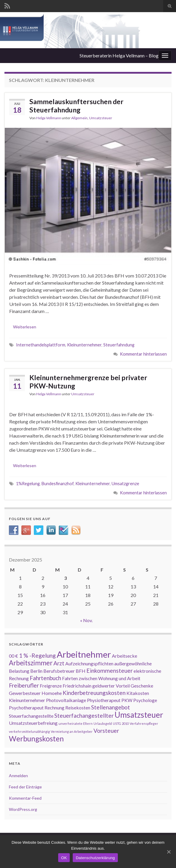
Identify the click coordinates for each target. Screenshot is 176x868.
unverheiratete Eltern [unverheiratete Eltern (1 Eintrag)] (76, 723)
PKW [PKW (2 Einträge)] (127, 700)
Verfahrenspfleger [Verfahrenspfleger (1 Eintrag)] (144, 723)
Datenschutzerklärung (95, 858)
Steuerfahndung (119, 345)
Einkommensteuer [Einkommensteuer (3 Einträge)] (110, 671)
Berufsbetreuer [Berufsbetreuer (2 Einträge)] (59, 671)
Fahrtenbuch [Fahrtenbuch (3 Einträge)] (45, 678)
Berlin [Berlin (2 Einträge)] (36, 671)
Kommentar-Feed (25, 798)
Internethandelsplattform (41, 345)
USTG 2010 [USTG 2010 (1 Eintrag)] (121, 723)
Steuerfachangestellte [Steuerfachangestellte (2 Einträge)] (31, 716)
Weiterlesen (25, 327)
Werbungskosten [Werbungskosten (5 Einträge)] (36, 739)
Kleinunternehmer (84, 345)
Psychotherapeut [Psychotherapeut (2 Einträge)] (26, 708)
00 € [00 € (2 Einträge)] (14, 656)
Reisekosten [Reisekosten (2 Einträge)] (78, 708)
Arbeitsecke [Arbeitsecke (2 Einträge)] (125, 656)
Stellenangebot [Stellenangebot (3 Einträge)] (111, 707)
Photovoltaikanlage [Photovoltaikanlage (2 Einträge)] (66, 700)
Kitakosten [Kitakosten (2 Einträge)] (138, 693)
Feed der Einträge (25, 787)
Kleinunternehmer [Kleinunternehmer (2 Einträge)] (27, 700)
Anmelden (18, 776)
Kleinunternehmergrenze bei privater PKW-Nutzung (88, 382)
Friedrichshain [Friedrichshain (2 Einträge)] (77, 686)
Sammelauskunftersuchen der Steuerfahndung (76, 106)
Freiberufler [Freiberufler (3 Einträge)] (24, 685)
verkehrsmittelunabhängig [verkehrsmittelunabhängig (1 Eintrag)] (29, 731)
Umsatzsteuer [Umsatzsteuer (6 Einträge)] (139, 715)
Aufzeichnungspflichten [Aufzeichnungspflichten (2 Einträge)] (89, 663)
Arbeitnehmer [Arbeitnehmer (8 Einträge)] (84, 654)
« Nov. (86, 620)
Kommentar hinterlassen (143, 354)
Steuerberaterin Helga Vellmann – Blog (119, 55)
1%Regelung (28, 484)
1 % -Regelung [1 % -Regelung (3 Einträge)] (37, 655)
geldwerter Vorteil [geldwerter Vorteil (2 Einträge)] (111, 686)
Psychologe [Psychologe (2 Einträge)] (145, 700)
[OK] (169, 852)
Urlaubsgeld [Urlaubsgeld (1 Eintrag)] (103, 723)
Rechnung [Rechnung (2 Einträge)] (54, 708)
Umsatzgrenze (125, 484)
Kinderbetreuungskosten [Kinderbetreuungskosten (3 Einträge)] (94, 693)
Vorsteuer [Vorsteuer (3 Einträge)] (106, 731)
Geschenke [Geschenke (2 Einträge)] (142, 686)
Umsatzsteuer (101, 118)
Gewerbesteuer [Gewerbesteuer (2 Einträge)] (25, 693)
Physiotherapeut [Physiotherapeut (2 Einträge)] (104, 700)
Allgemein (79, 118)
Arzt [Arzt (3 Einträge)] (59, 663)
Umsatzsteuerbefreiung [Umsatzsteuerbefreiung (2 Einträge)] (33, 723)
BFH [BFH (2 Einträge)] (81, 671)
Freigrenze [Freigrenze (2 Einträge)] (51, 686)
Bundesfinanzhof (58, 484)
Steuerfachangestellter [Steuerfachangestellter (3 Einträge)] (84, 715)
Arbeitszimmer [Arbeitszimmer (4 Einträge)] (31, 663)
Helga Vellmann (49, 118)
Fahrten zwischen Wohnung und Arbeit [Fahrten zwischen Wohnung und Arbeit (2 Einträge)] (101, 678)
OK (64, 858)
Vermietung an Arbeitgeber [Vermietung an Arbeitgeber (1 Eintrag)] (72, 731)
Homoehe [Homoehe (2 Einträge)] (52, 693)
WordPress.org (23, 809)
